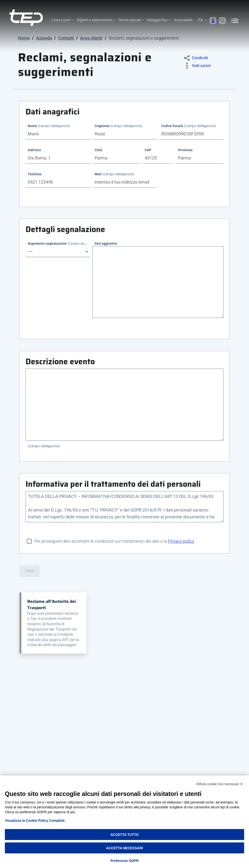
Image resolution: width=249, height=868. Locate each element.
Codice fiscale (189, 126)
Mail (115, 174)
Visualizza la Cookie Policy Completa (35, 821)
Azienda (44, 38)
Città (98, 150)
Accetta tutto (124, 835)
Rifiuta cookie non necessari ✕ (220, 784)
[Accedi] (211, 21)
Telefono (35, 174)
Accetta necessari (125, 848)
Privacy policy (181, 541)
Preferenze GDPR (124, 861)
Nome (49, 126)
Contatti (66, 38)
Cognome (119, 126)
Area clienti (91, 38)
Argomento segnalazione (59, 243)
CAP (148, 150)
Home (24, 38)
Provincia (185, 150)
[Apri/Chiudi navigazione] (235, 21)
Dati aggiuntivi (106, 243)
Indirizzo (34, 150)
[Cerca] (221, 21)
